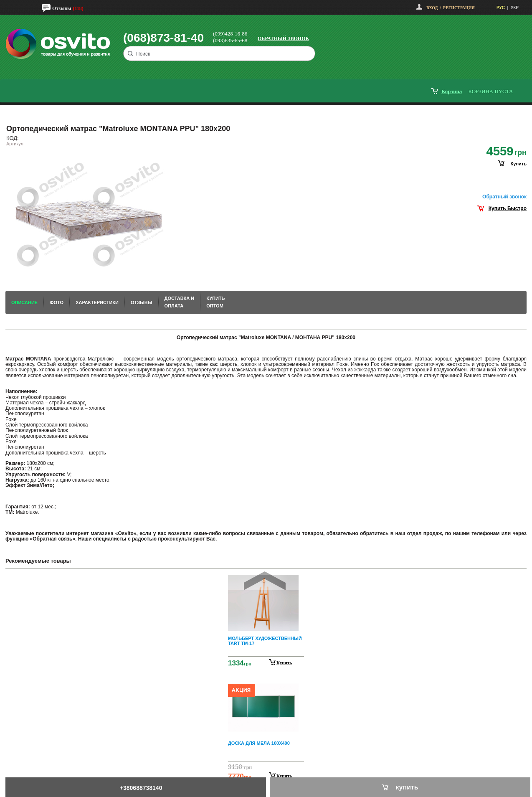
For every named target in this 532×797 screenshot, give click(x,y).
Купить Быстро (508, 208)
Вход (432, 8)
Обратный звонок (283, 38)
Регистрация (459, 8)
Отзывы (62, 8)
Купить (284, 662)
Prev (265, 581)
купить (519, 164)
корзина (452, 91)
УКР (515, 8)
